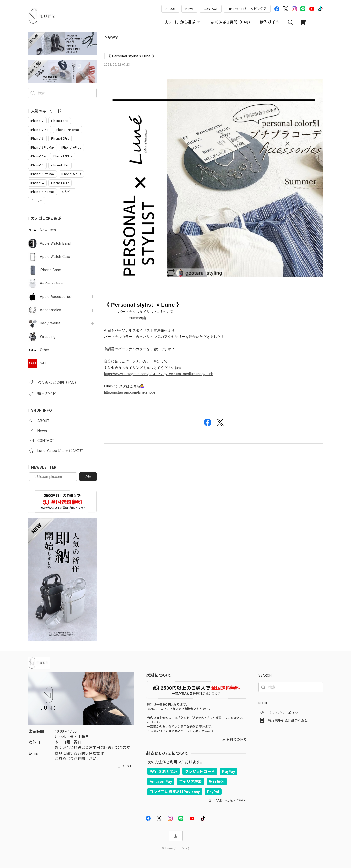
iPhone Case (51, 270)
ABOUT (170, 9)
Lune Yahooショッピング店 (247, 9)
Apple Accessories (56, 297)
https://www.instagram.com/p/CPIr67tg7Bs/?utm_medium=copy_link (158, 374)
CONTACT (211, 9)
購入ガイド (270, 22)
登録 (88, 477)
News (189, 9)
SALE (44, 363)
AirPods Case (51, 283)
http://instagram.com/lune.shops (130, 392)
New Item (48, 230)
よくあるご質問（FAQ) (231, 22)
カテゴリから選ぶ (183, 22)
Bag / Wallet (50, 323)
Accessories (51, 310)
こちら (61, 759)
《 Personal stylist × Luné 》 (131, 56)
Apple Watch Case (55, 257)
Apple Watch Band (55, 243)
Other (45, 350)
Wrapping (48, 337)
